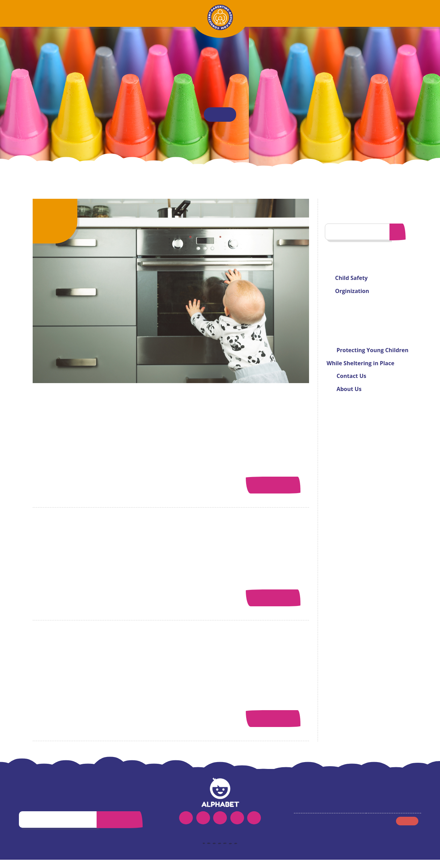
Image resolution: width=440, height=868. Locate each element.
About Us (73, 13)
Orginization (354, 291)
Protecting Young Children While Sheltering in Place (365, 351)
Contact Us (394, 13)
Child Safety (353, 278)
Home (39, 13)
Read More (276, 484)
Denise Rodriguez (70, 432)
